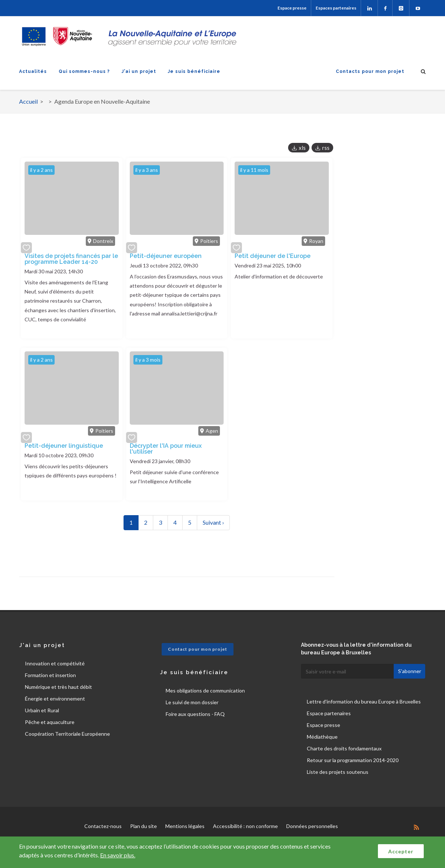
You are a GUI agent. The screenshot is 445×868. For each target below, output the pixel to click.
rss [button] (326, 148)
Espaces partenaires (336, 8)
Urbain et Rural (42, 710)
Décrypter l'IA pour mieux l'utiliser (166, 449)
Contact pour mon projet (198, 649)
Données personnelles (312, 826)
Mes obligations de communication (205, 690)
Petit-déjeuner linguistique (64, 446)
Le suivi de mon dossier (192, 702)
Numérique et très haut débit (58, 687)
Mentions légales (185, 826)
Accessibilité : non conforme (245, 826)
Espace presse (292, 8)
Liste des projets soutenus (338, 772)
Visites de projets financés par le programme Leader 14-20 (71, 259)
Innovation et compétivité (55, 663)
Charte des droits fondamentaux (344, 748)
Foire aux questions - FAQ (195, 714)
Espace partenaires (329, 713)
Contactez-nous (103, 826)
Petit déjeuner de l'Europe (273, 256)
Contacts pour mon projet (370, 71)
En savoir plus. (118, 855)
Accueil (28, 101)
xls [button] (302, 148)
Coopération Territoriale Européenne (67, 734)
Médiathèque (322, 737)
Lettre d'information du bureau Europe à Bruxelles (364, 701)
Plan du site (144, 826)
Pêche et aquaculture (50, 722)
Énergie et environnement (55, 699)
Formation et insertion (50, 675)
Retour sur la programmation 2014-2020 (353, 760)
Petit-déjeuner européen (166, 256)
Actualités (33, 71)
